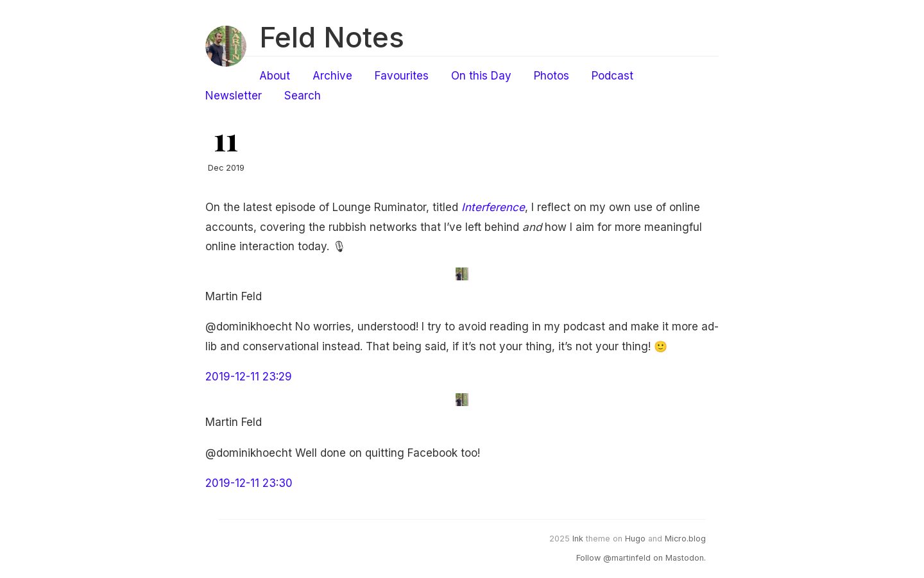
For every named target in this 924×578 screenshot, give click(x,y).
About (275, 76)
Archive (332, 76)
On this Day (481, 76)
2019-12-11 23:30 (249, 483)
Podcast (612, 76)
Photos (552, 76)
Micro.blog (685, 539)
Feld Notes (332, 37)
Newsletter (234, 96)
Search (303, 96)
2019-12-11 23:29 (249, 377)
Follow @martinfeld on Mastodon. (641, 558)
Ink (578, 539)
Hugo (635, 539)
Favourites (402, 76)
